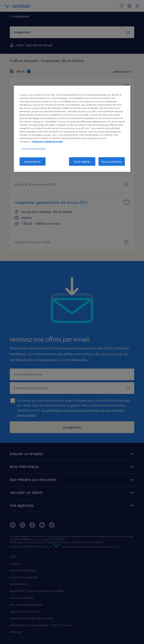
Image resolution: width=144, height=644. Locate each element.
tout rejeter (82, 161)
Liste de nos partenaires (33, 149)
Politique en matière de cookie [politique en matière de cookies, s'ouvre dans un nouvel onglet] (47, 141)
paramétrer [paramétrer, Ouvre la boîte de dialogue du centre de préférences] (33, 161)
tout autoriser (112, 161)
